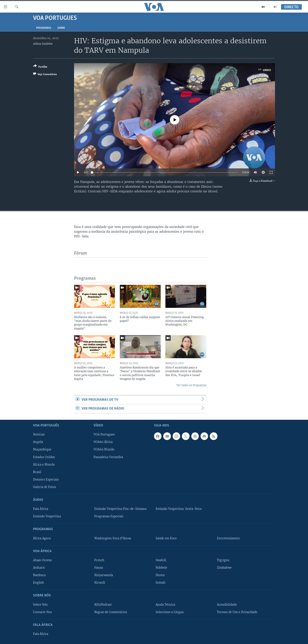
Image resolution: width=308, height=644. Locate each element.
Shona (160, 575)
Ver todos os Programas (191, 385)
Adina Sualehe (43, 44)
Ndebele (161, 568)
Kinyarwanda (104, 575)
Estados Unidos (44, 457)
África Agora (42, 538)
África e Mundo (44, 464)
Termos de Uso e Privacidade (237, 612)
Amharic (39, 568)
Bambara (39, 575)
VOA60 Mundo (104, 449)
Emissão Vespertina (47, 516)
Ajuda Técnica (165, 604)
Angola (38, 442)
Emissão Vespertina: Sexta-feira (179, 509)
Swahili (161, 560)
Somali (160, 583)
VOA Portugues (104, 435)
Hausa (99, 568)
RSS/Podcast (103, 604)
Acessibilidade (227, 604)
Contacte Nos (42, 612)
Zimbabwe (224, 568)
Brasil (37, 472)
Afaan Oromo (42, 560)
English (38, 583)
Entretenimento (228, 538)
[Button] (40, 67)
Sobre (61, 28)
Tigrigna (223, 560)
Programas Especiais (109, 516)
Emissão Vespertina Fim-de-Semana (120, 509)
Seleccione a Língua (170, 612)
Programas (44, 28)
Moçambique (42, 449)
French (99, 560)
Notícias (39, 435)
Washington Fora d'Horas (113, 538)
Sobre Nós (40, 604)
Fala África (41, 509)
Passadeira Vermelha (108, 457)
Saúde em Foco (166, 538)
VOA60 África (103, 442)
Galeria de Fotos (44, 487)
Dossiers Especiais (46, 479)
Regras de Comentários (111, 612)
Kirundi (100, 583)
